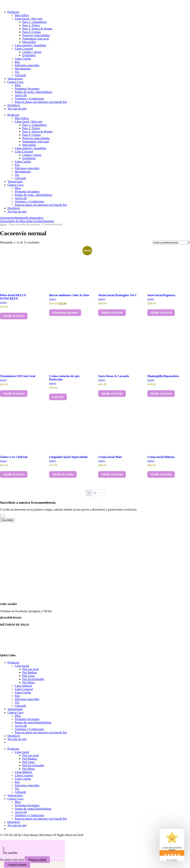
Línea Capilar (23, 59)
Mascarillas (29, 42)
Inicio (3, 224)
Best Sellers (22, 15)
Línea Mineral (23, 686)
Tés (17, 72)
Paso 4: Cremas (32, 32)
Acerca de (21, 95)
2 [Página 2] (95, 493)
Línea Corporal (24, 49)
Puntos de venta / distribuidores (34, 92)
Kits (17, 62)
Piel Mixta (28, 682)
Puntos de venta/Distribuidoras (33, 722)
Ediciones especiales (27, 65)
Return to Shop (37, 860)
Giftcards (20, 75)
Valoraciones (15, 79)
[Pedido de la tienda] (171, 243)
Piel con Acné (31, 669)
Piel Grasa (28, 676)
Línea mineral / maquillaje (31, 45)
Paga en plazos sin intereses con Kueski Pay (41, 102)
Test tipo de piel (17, 109)
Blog (18, 85)
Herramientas (23, 69)
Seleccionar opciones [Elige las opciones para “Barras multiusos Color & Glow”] (65, 313)
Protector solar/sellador (36, 35)
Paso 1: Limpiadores (35, 22)
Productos (13, 12)
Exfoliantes (29, 55)
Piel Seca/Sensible (33, 679)
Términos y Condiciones (29, 99)
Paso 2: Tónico (31, 25)
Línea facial (22, 666)
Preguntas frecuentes (27, 89)
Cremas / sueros (32, 52)
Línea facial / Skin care (29, 19)
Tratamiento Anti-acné (36, 39)
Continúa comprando (17, 864)
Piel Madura (30, 672)
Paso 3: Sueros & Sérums (37, 29)
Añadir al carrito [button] (14, 316)
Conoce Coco (15, 82)
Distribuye (14, 105)
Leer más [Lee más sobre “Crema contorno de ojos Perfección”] (58, 397)
